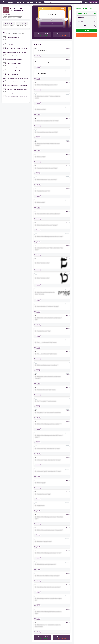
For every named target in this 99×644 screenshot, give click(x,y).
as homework (87, 18)
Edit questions (9, 23)
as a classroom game (87, 13)
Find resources (20, 2)
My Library (30, 2)
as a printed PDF (87, 26)
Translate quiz (22, 23)
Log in (87, 2)
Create (39, 2)
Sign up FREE (93, 2)
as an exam (87, 22)
